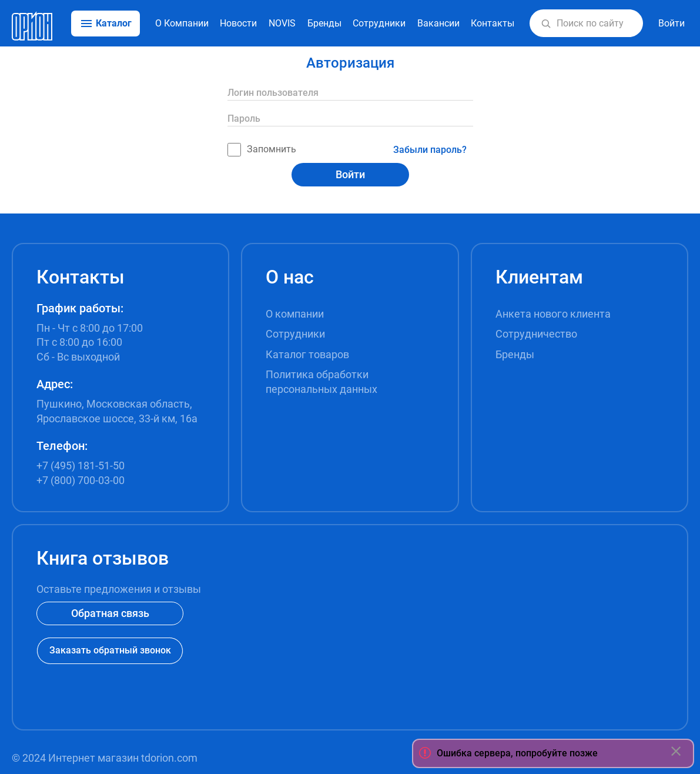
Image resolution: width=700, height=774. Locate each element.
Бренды (324, 23)
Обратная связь (110, 613)
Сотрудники (379, 23)
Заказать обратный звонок (110, 650)
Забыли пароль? (430, 150)
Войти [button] (671, 23)
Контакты (493, 23)
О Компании (182, 23)
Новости (238, 23)
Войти (350, 174)
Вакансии (438, 23)
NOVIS (282, 23)
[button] (546, 24)
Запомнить (262, 150)
